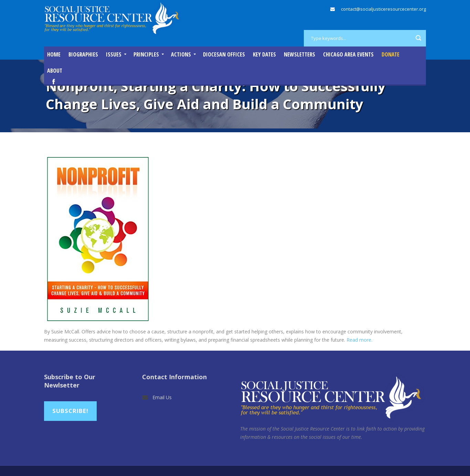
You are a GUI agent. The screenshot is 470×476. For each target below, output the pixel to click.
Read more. (359, 340)
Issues (114, 54)
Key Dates (264, 54)
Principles (146, 54)
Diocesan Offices (224, 54)
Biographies (83, 54)
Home (54, 54)
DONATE (391, 54)
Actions (181, 54)
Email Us (162, 397)
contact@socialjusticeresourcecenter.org (383, 9)
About (55, 71)
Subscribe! (70, 411)
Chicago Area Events (348, 54)
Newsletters (300, 54)
